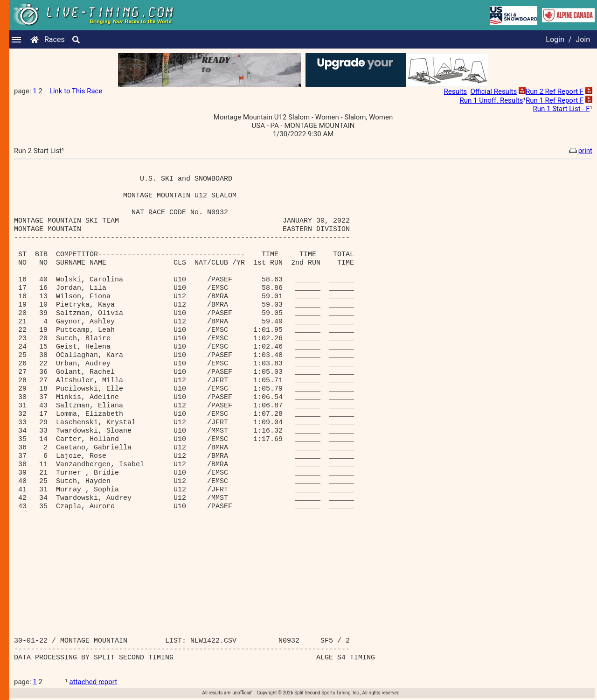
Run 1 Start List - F (562, 109)
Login (555, 39)
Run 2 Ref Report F (555, 91)
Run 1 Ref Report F (555, 100)
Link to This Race (76, 91)
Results (456, 91)
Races (55, 39)
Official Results (494, 91)
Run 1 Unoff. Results (492, 100)
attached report (94, 682)
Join (583, 39)
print (580, 151)
